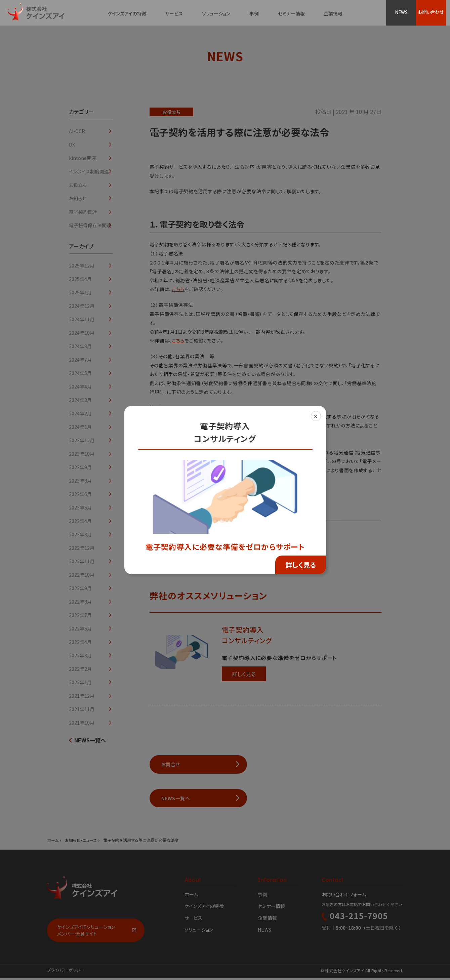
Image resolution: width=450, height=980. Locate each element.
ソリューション (216, 13)
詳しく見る (301, 565)
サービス (174, 13)
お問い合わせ (434, 13)
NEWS (402, 13)
